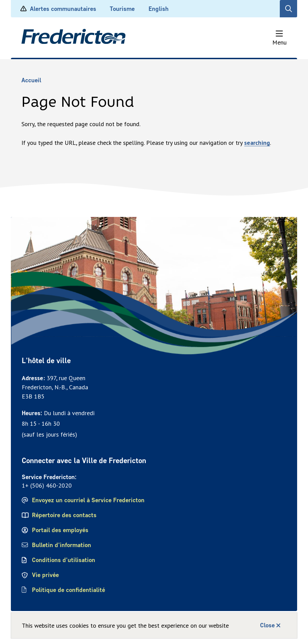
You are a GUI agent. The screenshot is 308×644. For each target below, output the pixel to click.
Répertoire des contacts (64, 515)
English (159, 9)
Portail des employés (60, 530)
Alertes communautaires (58, 9)
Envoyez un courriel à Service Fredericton (88, 500)
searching (257, 143)
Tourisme (122, 9)
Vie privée (45, 575)
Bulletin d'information (62, 545)
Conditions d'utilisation (64, 560)
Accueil (31, 80)
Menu (279, 42)
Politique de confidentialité (69, 590)
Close (267, 625)
